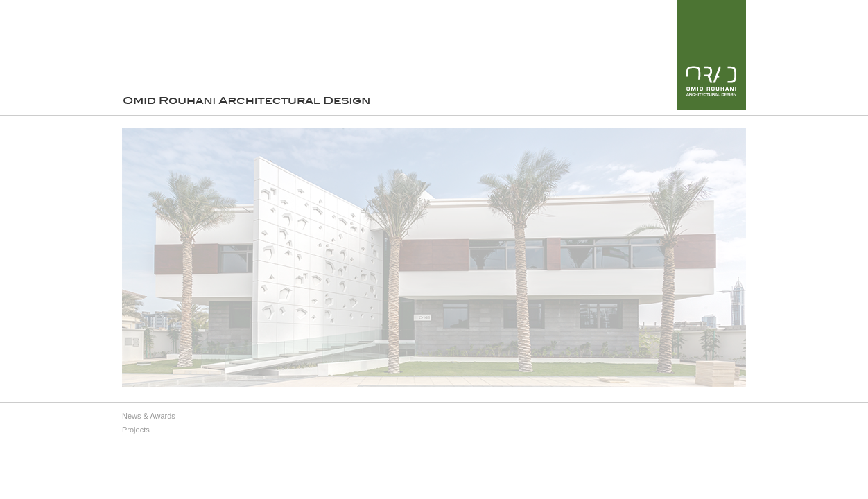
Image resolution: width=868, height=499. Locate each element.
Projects (136, 430)
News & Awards (149, 416)
